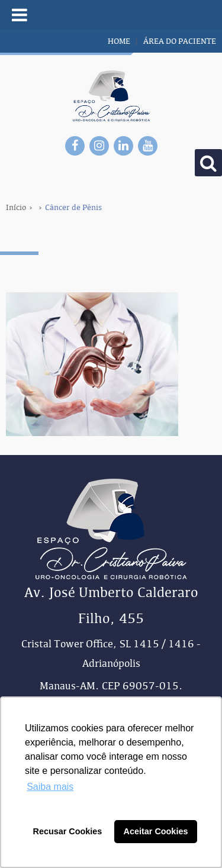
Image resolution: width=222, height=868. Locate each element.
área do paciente (180, 41)
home (119, 41)
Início (16, 207)
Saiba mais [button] (50, 787)
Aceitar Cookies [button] (156, 831)
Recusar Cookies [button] (68, 831)
